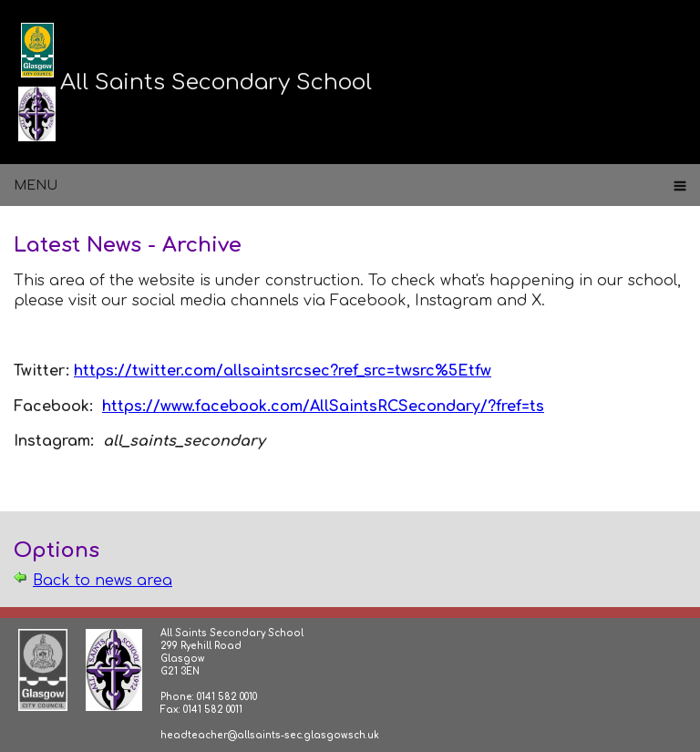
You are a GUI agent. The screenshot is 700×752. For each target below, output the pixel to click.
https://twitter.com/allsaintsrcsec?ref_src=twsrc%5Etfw (283, 371)
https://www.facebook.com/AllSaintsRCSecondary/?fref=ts (323, 407)
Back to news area (103, 581)
